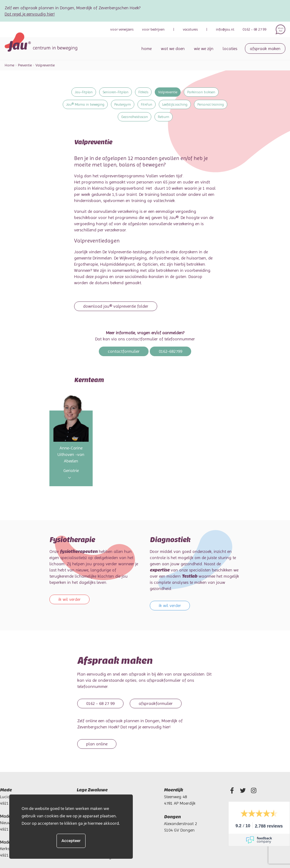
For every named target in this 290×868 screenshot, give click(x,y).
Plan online (97, 744)
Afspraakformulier (156, 703)
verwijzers (122, 29)
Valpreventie (168, 92)
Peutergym (123, 104)
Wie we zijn (204, 48)
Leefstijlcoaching (175, 104)
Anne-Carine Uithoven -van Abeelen (71, 454)
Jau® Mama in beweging (85, 104)
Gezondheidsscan (134, 117)
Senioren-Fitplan (116, 92)
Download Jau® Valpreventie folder (116, 306)
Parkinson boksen (201, 92)
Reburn (164, 117)
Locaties (230, 48)
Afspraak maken (265, 48)
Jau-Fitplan (84, 92)
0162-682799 (170, 351)
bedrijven (153, 29)
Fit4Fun (147, 104)
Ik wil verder (69, 599)
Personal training (211, 104)
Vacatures (190, 29)
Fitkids (143, 92)
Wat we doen (173, 48)
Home (147, 48)
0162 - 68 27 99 (255, 29)
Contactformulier (124, 351)
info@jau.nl (225, 29)
